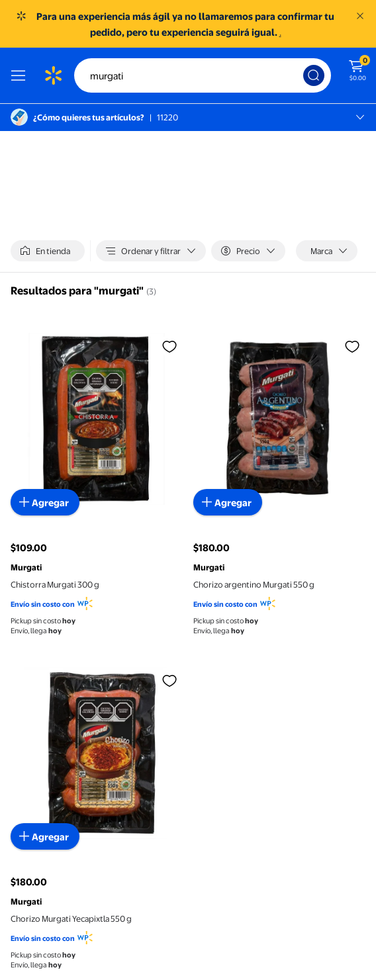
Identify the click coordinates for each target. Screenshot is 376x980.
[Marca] (327, 251)
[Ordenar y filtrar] (151, 251)
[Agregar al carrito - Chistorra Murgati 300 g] (45, 502)
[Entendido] (360, 16)
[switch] (48, 251)
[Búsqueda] (314, 75)
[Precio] (248, 251)
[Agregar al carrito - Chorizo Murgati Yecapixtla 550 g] (45, 836)
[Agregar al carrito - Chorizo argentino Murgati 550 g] (228, 502)
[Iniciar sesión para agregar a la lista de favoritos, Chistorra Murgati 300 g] (169, 346)
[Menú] (21, 75)
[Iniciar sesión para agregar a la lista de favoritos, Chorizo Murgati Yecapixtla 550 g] (169, 680)
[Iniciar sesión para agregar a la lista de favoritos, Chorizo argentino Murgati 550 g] (352, 346)
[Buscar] (203, 75)
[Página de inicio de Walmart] (53, 75)
